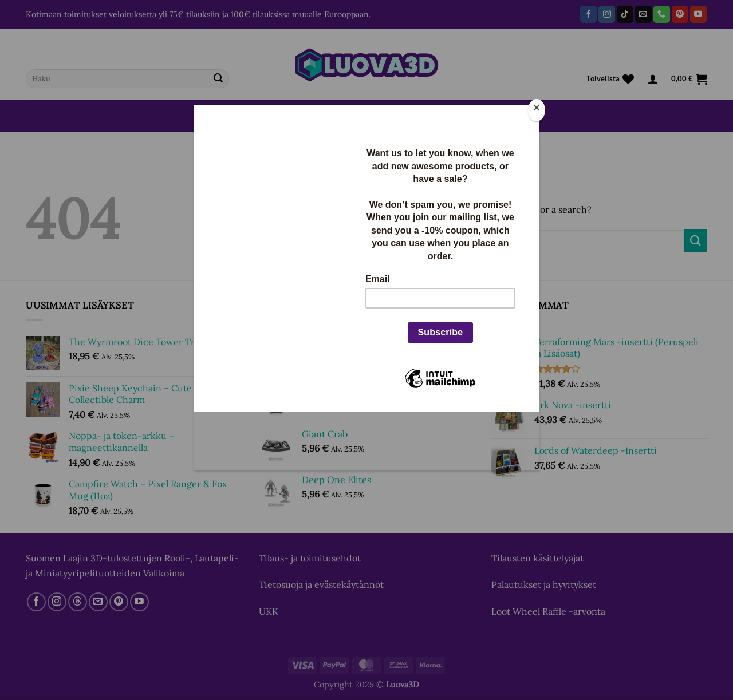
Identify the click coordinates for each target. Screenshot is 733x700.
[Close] (537, 110)
